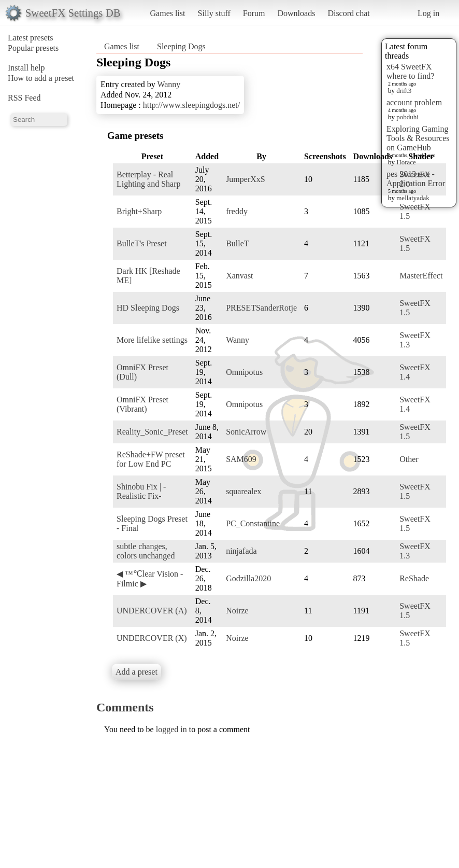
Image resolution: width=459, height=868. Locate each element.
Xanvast (239, 276)
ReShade (414, 578)
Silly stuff (214, 13)
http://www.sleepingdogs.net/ (191, 105)
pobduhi (407, 117)
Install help (26, 68)
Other (409, 459)
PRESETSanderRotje (261, 308)
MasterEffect (421, 276)
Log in (428, 13)
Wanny (169, 84)
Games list (168, 13)
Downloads (296, 13)
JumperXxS (246, 179)
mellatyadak (413, 198)
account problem (414, 102)
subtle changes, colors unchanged (146, 551)
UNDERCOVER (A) (152, 611)
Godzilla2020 (248, 578)
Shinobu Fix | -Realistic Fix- (141, 491)
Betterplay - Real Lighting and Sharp (149, 179)
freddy (237, 211)
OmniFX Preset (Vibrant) (142, 404)
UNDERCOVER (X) (152, 638)
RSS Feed (24, 98)
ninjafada (241, 551)
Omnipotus (244, 372)
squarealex (243, 491)
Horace (406, 162)
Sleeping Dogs (181, 46)
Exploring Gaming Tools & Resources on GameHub (418, 138)
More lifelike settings (152, 340)
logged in (171, 729)
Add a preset (137, 672)
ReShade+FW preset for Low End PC (151, 459)
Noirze (237, 611)
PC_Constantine (253, 523)
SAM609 (241, 459)
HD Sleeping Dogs (148, 308)
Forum (254, 13)
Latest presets (31, 38)
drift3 (404, 90)
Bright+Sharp (139, 211)
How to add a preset (41, 78)
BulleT (237, 243)
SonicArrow (246, 432)
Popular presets (33, 48)
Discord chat (348, 13)
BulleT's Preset (142, 243)
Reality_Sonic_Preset (152, 432)
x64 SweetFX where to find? (410, 71)
